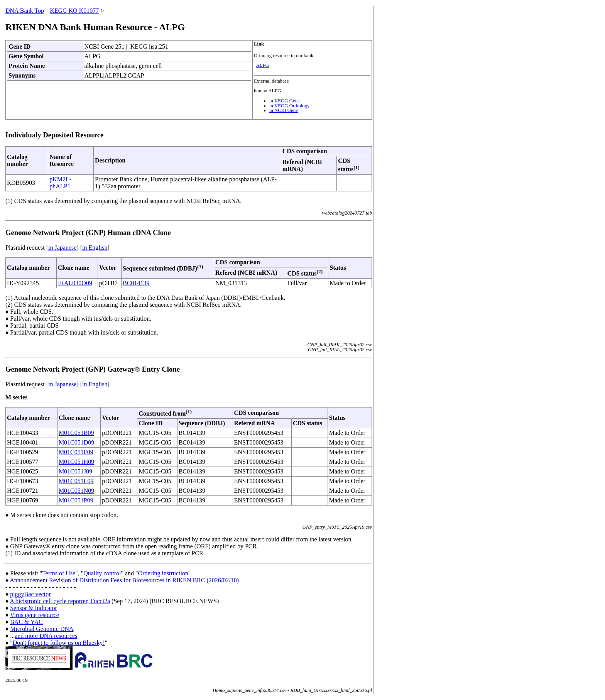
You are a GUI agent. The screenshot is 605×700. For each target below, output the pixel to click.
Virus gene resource (35, 615)
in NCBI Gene (284, 110)
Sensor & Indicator (34, 608)
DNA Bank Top (25, 11)
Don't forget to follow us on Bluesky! (59, 643)
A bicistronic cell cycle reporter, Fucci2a (60, 601)
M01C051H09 (76, 462)
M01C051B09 (76, 433)
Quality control (102, 573)
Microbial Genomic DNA (42, 629)
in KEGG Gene (285, 101)
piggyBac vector (30, 594)
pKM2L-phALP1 (60, 183)
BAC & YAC (26, 622)
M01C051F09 (76, 452)
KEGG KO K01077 (74, 11)
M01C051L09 (76, 481)
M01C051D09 (76, 442)
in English (95, 248)
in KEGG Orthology (290, 106)
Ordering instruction (163, 573)
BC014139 (136, 283)
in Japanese (62, 248)
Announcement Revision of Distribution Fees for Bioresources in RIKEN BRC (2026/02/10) (124, 580)
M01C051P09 (76, 500)
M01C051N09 (76, 491)
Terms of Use (59, 573)
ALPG (263, 65)
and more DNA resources (46, 636)
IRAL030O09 (75, 283)
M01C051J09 (75, 471)
